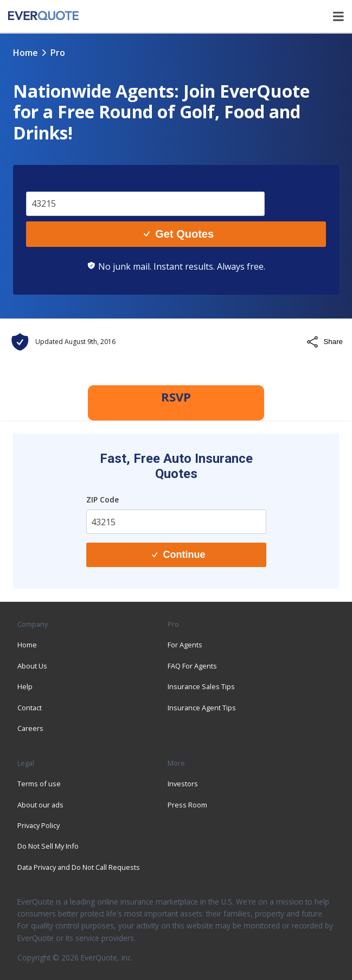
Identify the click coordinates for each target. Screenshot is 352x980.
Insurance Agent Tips (202, 708)
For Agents (185, 645)
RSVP (176, 397)
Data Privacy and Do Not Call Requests (79, 867)
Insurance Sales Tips (201, 686)
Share (324, 342)
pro (58, 53)
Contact (30, 708)
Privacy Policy (39, 825)
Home (25, 53)
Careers (30, 728)
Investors (183, 784)
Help (25, 686)
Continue (178, 555)
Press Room (187, 805)
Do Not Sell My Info (48, 846)
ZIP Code (103, 499)
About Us (32, 666)
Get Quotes (179, 234)
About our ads (40, 805)
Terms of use (39, 784)
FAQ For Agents (192, 666)
